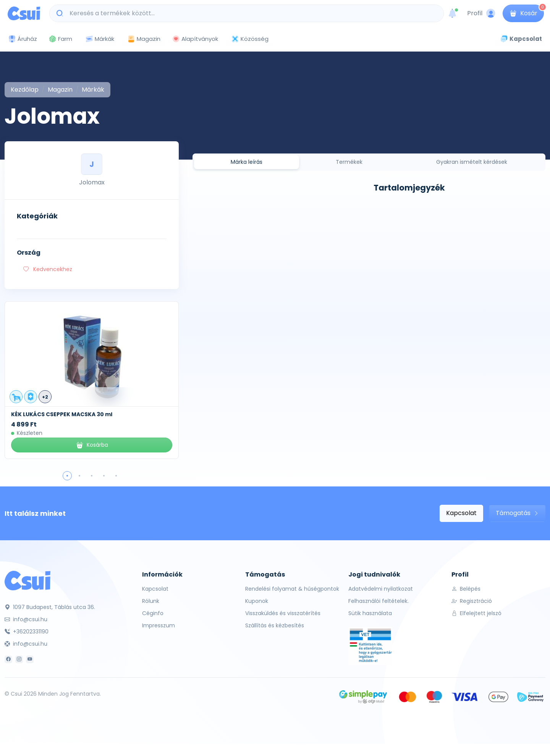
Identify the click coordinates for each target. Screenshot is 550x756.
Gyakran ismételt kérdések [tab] (472, 162)
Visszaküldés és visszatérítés (283, 613)
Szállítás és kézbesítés (275, 625)
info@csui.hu (26, 619)
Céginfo (153, 613)
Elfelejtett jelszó (476, 613)
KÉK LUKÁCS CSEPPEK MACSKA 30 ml (62, 414)
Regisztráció (472, 601)
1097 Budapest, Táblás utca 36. (50, 607)
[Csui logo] (24, 13)
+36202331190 (27, 632)
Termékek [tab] (349, 162)
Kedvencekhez (48, 269)
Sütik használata (370, 613)
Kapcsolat (461, 513)
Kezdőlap (25, 90)
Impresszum (159, 625)
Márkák (100, 39)
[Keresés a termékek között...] (251, 13)
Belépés (466, 589)
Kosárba (92, 445)
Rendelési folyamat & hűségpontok (292, 589)
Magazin (144, 39)
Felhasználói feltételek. (379, 601)
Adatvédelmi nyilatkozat (381, 589)
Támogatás (517, 513)
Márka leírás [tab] (247, 162)
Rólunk (151, 601)
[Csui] (27, 580)
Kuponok (257, 601)
